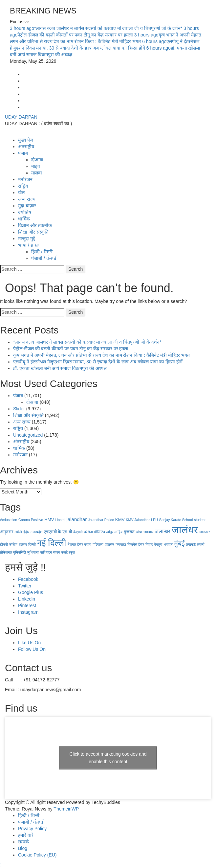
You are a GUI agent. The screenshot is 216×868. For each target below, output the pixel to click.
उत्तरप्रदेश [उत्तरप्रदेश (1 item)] (36, 532)
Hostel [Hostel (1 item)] (60, 520)
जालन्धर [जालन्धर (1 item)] (205, 532)
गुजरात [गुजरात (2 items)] (129, 532)
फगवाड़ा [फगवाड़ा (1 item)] (121, 544)
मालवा (37, 173)
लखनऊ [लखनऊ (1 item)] (191, 544)
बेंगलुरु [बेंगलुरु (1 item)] (158, 544)
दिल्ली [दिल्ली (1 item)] (32, 544)
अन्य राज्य (27, 199)
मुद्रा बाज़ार (27, 206)
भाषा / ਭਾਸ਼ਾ (29, 245)
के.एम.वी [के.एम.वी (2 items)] (65, 532)
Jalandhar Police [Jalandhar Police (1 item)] (101, 520)
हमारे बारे (26, 835)
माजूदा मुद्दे (27, 239)
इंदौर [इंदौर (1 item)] (26, 532)
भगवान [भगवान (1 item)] (168, 544)
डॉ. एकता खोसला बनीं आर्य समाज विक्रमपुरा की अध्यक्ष (60, 368)
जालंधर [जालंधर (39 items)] (185, 530)
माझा (36, 166)
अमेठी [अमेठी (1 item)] (18, 532)
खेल (21, 193)
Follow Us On (32, 649)
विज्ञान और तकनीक (35, 225)
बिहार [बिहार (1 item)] (149, 544)
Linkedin (27, 599)
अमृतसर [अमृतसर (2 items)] (7, 532)
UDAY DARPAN (21, 117)
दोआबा (37, 160)
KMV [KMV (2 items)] (120, 520)
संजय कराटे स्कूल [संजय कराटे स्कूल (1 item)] (64, 552)
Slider (19, 409)
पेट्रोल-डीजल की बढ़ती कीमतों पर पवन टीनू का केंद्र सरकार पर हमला (71, 349)
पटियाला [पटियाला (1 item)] (98, 544)
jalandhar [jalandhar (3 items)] (77, 519)
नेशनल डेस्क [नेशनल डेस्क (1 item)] (75, 544)
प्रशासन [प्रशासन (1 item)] (109, 544)
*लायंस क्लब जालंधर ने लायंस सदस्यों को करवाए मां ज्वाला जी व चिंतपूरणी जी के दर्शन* (97, 28)
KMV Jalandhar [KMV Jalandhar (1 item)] (138, 520)
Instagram (28, 612)
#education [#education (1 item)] (9, 520)
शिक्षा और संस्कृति (33, 232)
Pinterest (27, 605)
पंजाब (23, 153)
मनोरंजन (25, 179)
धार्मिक (24, 219)
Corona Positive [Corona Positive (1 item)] (31, 520)
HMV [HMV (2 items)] (49, 520)
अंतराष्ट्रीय (26, 147)
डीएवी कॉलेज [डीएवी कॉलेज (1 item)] (9, 544)
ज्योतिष (25, 212)
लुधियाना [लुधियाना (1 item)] (33, 552)
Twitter (25, 586)
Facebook (28, 579)
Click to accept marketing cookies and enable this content (108, 758)
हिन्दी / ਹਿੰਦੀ (42, 252)
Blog (23, 848)
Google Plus (31, 592)
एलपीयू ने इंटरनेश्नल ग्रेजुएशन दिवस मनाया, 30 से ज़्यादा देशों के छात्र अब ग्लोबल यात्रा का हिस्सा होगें (98, 362)
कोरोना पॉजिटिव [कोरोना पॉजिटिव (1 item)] (95, 532)
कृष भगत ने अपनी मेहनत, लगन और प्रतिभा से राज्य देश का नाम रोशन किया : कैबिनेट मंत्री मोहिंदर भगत (101, 355)
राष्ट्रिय (23, 186)
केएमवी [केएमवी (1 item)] (78, 532)
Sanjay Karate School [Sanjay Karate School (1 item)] (176, 520)
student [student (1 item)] (200, 520)
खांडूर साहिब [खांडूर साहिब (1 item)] (114, 532)
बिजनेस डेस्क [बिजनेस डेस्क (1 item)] (136, 544)
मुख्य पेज (26, 140)
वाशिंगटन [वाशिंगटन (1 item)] (46, 552)
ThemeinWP (66, 809)
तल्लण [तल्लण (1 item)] (23, 544)
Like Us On (29, 643)
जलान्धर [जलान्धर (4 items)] (162, 531)
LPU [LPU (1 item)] (154, 520)
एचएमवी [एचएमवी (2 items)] (50, 532)
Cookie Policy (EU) (37, 855)
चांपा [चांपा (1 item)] (139, 532)
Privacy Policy (32, 829)
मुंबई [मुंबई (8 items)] (179, 543)
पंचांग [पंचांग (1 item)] (88, 544)
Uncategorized (28, 435)
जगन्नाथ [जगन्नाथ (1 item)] (148, 532)
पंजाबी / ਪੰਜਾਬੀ (44, 258)
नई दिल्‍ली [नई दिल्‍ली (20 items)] (52, 543)
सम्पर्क (23, 842)
